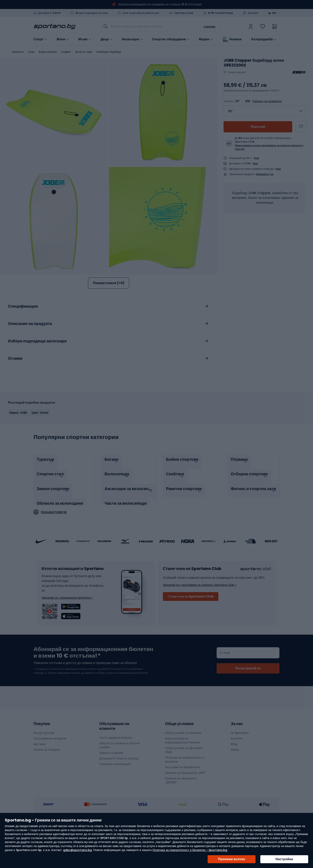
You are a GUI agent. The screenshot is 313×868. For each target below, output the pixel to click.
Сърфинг (66, 52)
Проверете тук (265, 174)
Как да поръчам (44, 765)
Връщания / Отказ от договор (119, 791)
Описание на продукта (30, 361)
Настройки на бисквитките (182, 800)
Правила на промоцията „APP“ (185, 805)
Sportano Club (184, 13)
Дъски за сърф (84, 52)
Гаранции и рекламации (115, 797)
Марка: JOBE (18, 449)
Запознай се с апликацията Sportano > (67, 630)
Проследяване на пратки (50, 771)
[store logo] (54, 27)
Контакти (253, 13)
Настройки (284, 859)
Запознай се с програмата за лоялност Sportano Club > (200, 617)
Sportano (18, 52)
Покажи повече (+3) (108, 283)
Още (257, 158)
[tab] (109, 342)
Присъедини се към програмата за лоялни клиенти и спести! (269, 147)
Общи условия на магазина (183, 765)
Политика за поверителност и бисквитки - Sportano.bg (190, 850)
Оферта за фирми (111, 785)
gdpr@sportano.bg (78, 850)
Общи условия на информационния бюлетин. (123, 705)
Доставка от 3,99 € (50, 13)
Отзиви (15, 395)
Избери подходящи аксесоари (37, 378)
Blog (234, 777)
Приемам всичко (232, 859)
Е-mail (225, 685)
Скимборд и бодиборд (109, 52)
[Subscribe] (248, 701)
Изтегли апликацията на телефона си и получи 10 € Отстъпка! (160, 4)
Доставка (40, 777)
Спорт (31, 52)
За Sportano (240, 765)
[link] (251, 27)
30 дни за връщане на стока (92, 13)
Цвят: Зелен (40, 449)
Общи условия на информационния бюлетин (183, 773)
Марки (204, 39)
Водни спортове (48, 52)
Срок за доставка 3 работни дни (141, 13)
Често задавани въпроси (115, 770)
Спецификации (23, 343)
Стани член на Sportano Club (191, 629)
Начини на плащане (47, 782)
